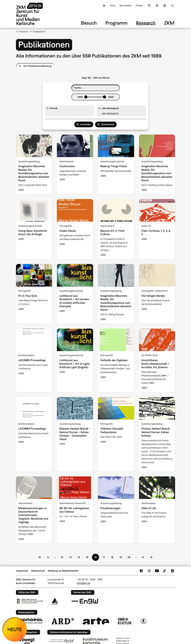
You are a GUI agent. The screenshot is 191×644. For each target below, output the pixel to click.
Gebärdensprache (157, 6)
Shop (112, 6)
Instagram (149, 571)
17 (105, 557)
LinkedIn (172, 571)
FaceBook (141, 571)
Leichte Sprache (149, 6)
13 (72, 557)
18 (113, 557)
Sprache (165, 6)
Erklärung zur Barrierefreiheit (63, 571)
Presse (139, 6)
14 (80, 557)
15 (88, 557)
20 (130, 557)
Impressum (22, 571)
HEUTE (15, 629)
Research (146, 23)
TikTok (165, 571)
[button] (70, 108)
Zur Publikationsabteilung (38, 66)
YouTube (157, 571)
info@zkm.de (83, 583)
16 (97, 558)
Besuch (89, 23)
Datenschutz (38, 571)
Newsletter (126, 6)
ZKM (169, 23)
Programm (116, 23)
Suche (172, 6)
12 (63, 557)
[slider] (86, 97)
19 (122, 557)
